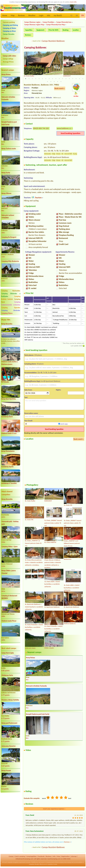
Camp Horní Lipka (8, 653)
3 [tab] (32, 79)
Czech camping (20, 856)
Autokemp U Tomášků (9, 483)
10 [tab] (56, 79)
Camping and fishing (10, 25)
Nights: (59, 390)
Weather (32, 15)
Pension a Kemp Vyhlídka (10, 700)
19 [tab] (47, 82)
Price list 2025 (53, 30)
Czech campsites (8, 862)
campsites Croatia (52, 864)
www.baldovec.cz (64, 128)
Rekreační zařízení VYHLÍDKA (8, 217)
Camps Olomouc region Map (34, 25)
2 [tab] (29, 79)
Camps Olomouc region (32, 22)
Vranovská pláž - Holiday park (10, 523)
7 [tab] (46, 79)
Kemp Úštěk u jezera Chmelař (9, 572)
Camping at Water (9, 28)
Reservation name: (31, 413)
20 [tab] (51, 82)
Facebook (41, 856)
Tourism (38, 198)
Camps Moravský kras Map (55, 25)
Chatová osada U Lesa (9, 433)
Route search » (60, 88)
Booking (66, 30)
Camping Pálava (7, 313)
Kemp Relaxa (6, 74)
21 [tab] (54, 82)
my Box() (58, 15)
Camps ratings (8, 59)
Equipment (40, 30)
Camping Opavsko (11, 308)
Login (41, 15)
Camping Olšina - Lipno (10, 547)
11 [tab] (59, 79)
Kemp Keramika (7, 324)
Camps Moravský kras (64, 22)
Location (76, 30)
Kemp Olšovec (6, 193)
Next (83, 66)
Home (5, 15)
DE (77, 15)
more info (73, 2)
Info (49, 15)
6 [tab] (42, 79)
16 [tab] (76, 79)
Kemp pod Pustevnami (9, 723)
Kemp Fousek (6, 771)
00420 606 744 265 (41, 128)
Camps (11, 856)
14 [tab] (69, 79)
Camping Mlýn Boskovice (10, 261)
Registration (66, 856)
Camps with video (9, 56)
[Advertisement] (11, 806)
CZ (71, 15)
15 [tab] (73, 79)
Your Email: (28, 421)
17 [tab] (79, 79)
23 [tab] (61, 82)
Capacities (29, 30)
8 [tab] (49, 79)
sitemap (74, 856)
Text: (26, 397)
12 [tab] (63, 79)
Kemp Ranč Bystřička (9, 399)
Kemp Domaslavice (8, 451)
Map (13, 15)
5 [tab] (39, 79)
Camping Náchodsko (11, 291)
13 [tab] (66, 79)
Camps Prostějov (48, 22)
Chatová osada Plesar (9, 621)
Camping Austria (50, 862)
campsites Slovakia (34, 864)
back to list (37, 41)
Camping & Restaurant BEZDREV (9, 597)
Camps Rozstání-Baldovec (53, 41)
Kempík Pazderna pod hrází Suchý (9, 123)
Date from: (28, 390)
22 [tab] (58, 82)
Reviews (21, 15)
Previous (25, 66)
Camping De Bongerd (9, 237)
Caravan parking (9, 22)
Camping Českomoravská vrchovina (11, 303)
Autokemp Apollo (7, 467)
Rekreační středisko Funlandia (8, 98)
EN (83, 15)
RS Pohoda (5, 382)
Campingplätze (31, 856)
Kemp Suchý (6, 173)
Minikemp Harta (7, 675)
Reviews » (68, 842)
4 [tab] (36, 79)
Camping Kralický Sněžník (11, 298)
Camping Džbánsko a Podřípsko (11, 295)
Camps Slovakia (9, 34)
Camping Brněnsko (11, 310)
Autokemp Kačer (7, 417)
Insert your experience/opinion (54, 809)
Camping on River (9, 31)
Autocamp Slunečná (9, 746)
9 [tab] (53, 79)
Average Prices (8, 62)
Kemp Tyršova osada (9, 149)
